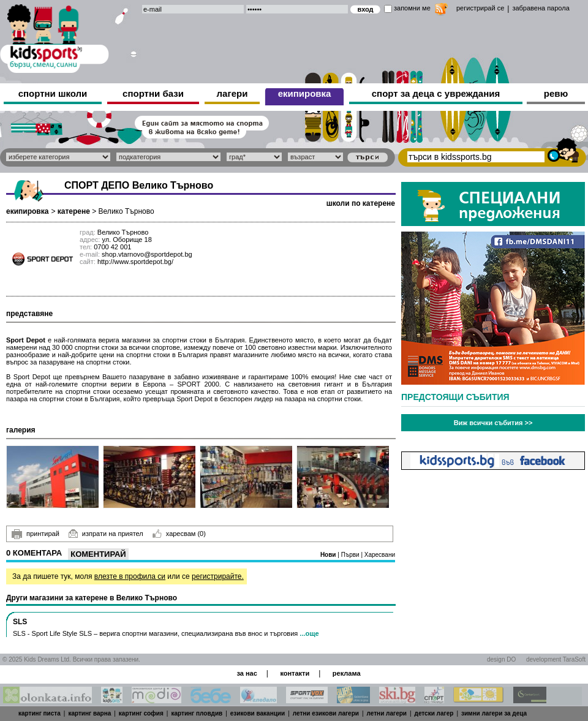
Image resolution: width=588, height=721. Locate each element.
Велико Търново (126, 211)
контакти (295, 673)
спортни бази (153, 93)
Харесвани (380, 555)
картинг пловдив (197, 713)
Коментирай (98, 554)
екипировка (305, 93)
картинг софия (141, 713)
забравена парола (541, 8)
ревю (556, 93)
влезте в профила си (130, 576)
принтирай (36, 534)
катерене (74, 211)
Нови (329, 555)
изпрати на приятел (106, 534)
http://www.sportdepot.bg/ (135, 262)
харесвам (179, 534)
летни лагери (387, 713)
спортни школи (53, 93)
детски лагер (434, 713)
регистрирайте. (218, 576)
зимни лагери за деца (494, 713)
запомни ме (412, 8)
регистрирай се (480, 8)
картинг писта (40, 713)
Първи (351, 555)
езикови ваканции (258, 713)
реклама (347, 673)
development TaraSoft (556, 659)
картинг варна (89, 713)
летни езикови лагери (326, 713)
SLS (20, 622)
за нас (247, 673)
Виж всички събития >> (493, 423)
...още (309, 633)
